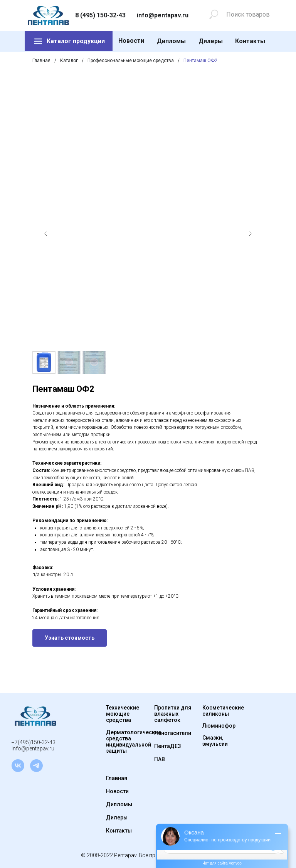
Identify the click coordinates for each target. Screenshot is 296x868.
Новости (131, 41)
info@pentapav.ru (163, 15)
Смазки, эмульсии (215, 741)
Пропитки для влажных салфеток (173, 714)
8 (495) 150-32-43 (100, 15)
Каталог (69, 61)
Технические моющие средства (123, 714)
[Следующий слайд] (250, 234)
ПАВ (160, 759)
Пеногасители (173, 733)
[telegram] (36, 766)
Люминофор (219, 726)
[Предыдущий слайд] (46, 234)
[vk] (18, 766)
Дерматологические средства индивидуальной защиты (134, 742)
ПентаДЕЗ (167, 746)
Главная (41, 61)
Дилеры (211, 41)
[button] (70, 638)
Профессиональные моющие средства (131, 61)
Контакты (250, 41)
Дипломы (171, 41)
